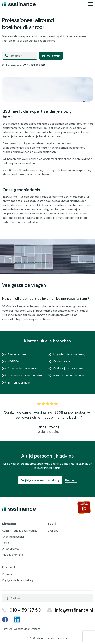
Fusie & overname (13, 555)
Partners (7, 629)
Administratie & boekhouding (20, 531)
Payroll (6, 543)
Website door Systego (27, 629)
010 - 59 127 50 (34, 65)
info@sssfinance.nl (70, 610)
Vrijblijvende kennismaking (40, 480)
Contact (71, 480)
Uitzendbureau (11, 549)
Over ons (53, 531)
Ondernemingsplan (13, 537)
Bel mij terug (51, 56)
